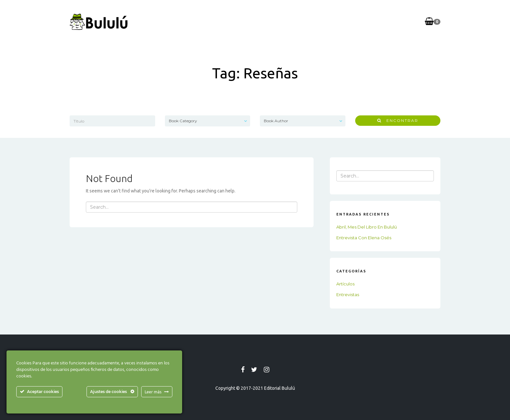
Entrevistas (348, 295)
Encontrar (398, 120)
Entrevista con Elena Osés (364, 238)
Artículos (345, 284)
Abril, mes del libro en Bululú (367, 227)
